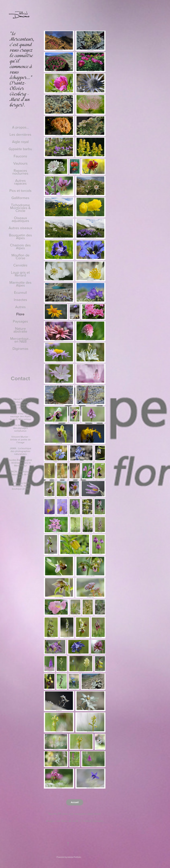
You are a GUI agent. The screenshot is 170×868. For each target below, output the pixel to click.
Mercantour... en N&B (20, 340)
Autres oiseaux (20, 228)
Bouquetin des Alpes (20, 236)
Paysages (20, 321)
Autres (20, 307)
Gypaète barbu (20, 149)
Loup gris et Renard (20, 274)
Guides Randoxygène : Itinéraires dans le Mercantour (20, 463)
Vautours (20, 163)
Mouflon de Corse (20, 256)
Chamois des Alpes (20, 246)
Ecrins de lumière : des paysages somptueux (20, 428)
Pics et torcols (20, 190)
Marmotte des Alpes (20, 284)
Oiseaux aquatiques (20, 219)
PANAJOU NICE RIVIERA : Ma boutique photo (20, 486)
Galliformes (20, 198)
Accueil (75, 802)
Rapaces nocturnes (20, 172)
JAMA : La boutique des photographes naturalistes (20, 451)
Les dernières (20, 134)
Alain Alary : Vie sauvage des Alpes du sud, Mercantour (20, 416)
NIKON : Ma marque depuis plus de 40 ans (20, 474)
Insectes (20, 300)
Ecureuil (20, 292)
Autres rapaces (20, 182)
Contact (20, 378)
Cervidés (20, 265)
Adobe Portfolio (74, 857)
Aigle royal (20, 142)
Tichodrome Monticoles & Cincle (20, 208)
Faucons (20, 156)
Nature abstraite (20, 330)
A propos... (20, 127)
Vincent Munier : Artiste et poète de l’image (20, 439)
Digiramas (20, 348)
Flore (20, 314)
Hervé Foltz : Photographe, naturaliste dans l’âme (20, 403)
